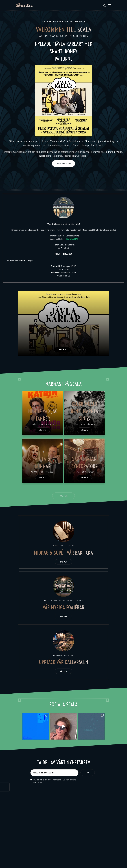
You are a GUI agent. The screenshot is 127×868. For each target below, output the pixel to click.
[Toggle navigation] (110, 6)
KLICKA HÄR (72, 239)
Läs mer (63, 350)
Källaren (91, 424)
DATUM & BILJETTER (63, 164)
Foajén (91, 472)
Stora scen (49, 424)
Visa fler (64, 496)
